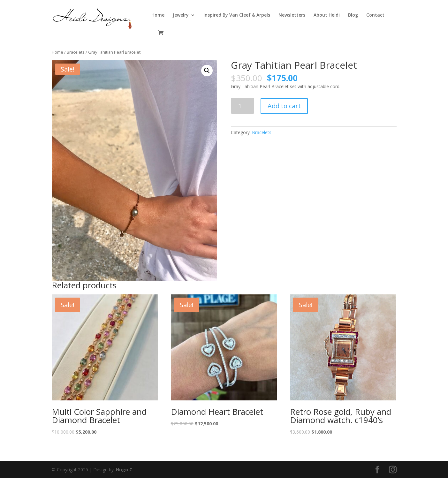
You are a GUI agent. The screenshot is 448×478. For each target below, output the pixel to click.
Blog (353, 15)
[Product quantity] (243, 106)
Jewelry (181, 15)
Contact (375, 15)
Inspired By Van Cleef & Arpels (237, 15)
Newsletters (292, 15)
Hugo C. (125, 470)
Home (158, 15)
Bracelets (76, 52)
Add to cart (284, 106)
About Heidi (327, 15)
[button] (207, 71)
